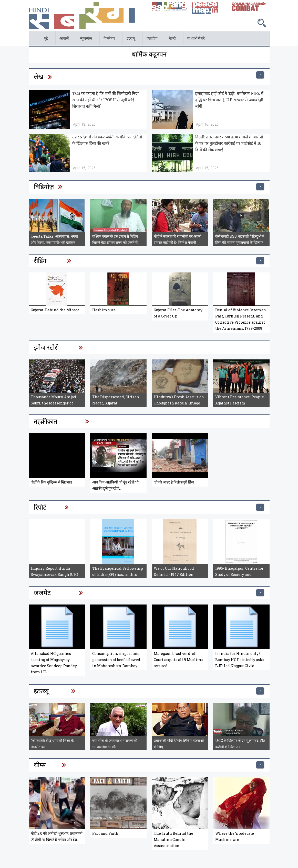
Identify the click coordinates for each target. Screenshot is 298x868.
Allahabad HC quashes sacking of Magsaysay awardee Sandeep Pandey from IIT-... (54, 663)
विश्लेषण (110, 39)
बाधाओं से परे (197, 39)
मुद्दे (47, 39)
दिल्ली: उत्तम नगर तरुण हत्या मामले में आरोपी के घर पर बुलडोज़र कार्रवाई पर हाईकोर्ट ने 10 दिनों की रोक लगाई (229, 143)
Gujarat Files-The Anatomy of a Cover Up (178, 313)
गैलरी (173, 39)
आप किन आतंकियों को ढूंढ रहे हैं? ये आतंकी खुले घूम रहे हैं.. (115, 485)
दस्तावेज (153, 39)
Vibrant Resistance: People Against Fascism (240, 400)
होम (29, 34)
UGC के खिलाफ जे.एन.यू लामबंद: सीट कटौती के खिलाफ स (240, 744)
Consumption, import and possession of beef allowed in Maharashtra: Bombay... (116, 660)
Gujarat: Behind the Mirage (55, 310)
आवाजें (65, 39)
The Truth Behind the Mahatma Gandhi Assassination (173, 839)
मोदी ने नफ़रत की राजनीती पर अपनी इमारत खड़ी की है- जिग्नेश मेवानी (178, 239)
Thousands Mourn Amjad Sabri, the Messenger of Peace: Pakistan (53, 403)
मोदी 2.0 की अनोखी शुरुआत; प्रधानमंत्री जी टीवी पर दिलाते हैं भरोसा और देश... (57, 836)
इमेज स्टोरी (46, 347)
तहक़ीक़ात (45, 421)
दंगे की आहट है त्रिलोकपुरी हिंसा (174, 482)
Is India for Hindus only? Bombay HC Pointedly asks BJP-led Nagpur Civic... (240, 660)
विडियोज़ (44, 187)
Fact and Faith (105, 833)
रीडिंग (40, 261)
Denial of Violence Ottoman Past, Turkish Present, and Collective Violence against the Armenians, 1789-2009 (241, 319)
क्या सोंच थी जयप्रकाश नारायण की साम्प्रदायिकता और (115, 744)
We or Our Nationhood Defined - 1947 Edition (174, 571)
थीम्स (40, 765)
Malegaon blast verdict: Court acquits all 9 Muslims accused (178, 660)
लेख (39, 76)
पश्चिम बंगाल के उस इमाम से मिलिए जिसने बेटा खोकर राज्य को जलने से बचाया (115, 242)
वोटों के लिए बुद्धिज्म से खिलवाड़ (51, 482)
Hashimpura (104, 310)
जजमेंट (42, 593)
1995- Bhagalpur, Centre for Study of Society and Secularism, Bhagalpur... (239, 574)
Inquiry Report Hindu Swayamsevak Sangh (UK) (54, 571)
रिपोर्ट (40, 507)
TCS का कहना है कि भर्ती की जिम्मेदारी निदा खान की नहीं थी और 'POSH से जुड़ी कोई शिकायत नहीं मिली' (105, 100)
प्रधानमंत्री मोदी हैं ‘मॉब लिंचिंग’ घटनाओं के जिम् (179, 744)
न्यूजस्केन (87, 39)
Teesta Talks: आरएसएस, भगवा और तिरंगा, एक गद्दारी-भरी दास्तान (54, 239)
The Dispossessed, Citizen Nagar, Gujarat (116, 400)
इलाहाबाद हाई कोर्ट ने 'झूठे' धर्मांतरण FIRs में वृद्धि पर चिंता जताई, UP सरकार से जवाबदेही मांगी (229, 100)
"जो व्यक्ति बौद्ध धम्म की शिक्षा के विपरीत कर (52, 744)
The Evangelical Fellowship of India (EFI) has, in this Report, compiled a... (118, 574)
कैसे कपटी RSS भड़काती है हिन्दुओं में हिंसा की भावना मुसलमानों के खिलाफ (240, 239)
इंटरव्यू (131, 39)
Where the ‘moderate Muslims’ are (235, 836)
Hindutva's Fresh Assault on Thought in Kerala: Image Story (179, 403)
